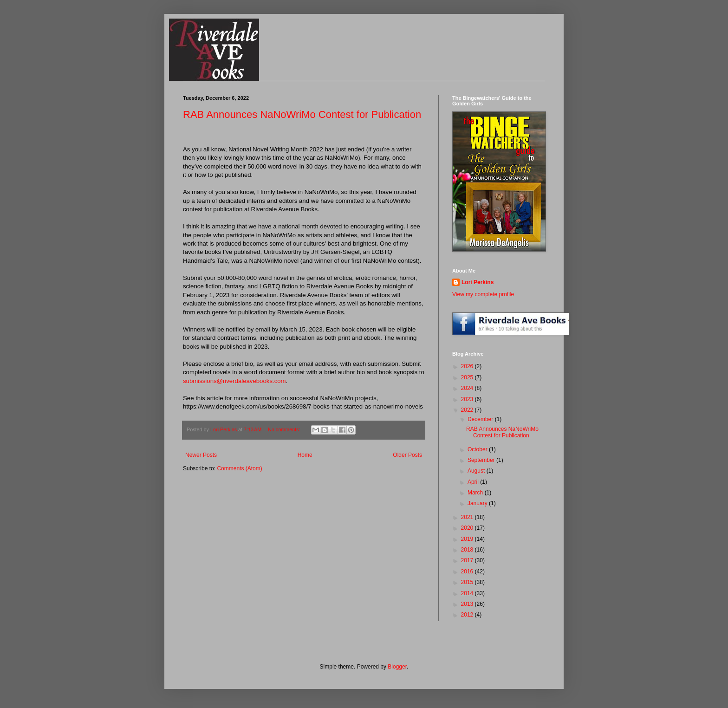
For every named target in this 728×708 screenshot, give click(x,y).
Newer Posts (201, 455)
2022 (468, 410)
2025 (468, 377)
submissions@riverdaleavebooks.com (234, 381)
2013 (468, 604)
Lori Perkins (478, 282)
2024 (468, 388)
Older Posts (407, 455)
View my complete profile (483, 294)
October (478, 449)
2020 (468, 528)
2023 (468, 399)
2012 (468, 615)
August (477, 471)
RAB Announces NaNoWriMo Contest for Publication (302, 114)
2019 (468, 539)
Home (305, 455)
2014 (468, 593)
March (476, 493)
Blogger (397, 667)
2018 (468, 550)
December (481, 419)
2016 (468, 572)
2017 (468, 560)
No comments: (285, 429)
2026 (468, 366)
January (478, 503)
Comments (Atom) (239, 468)
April (474, 482)
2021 (468, 517)
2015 (468, 582)
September (482, 460)
